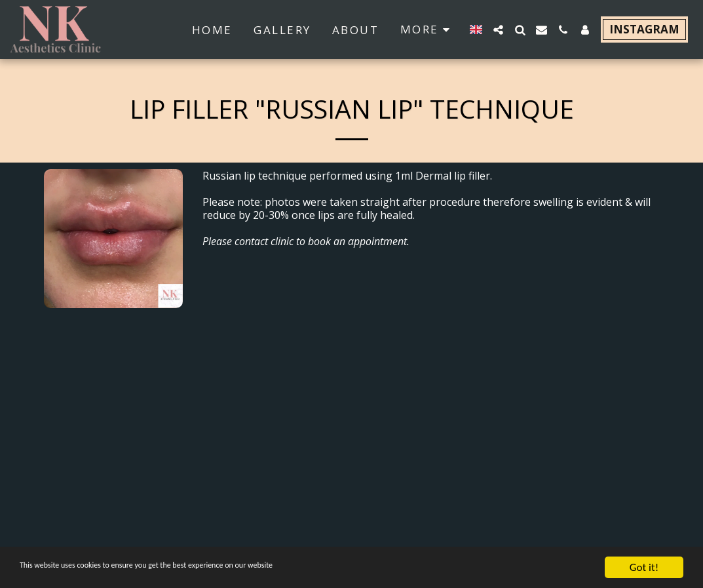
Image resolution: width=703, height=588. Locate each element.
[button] (498, 30)
